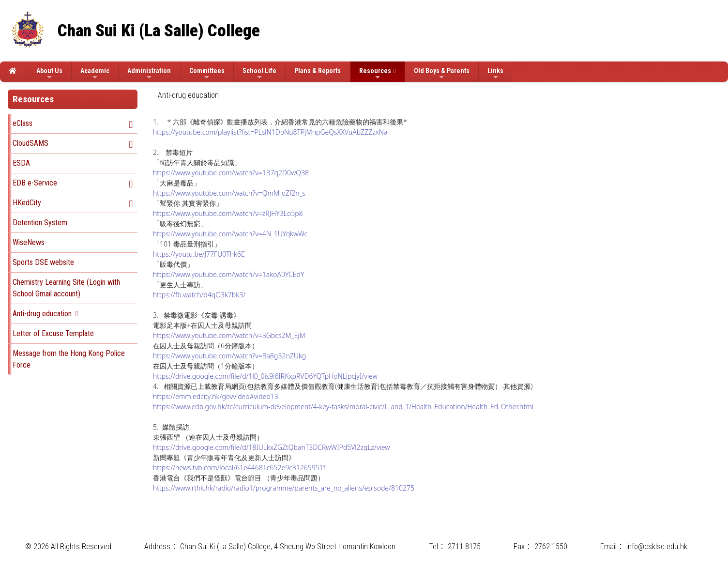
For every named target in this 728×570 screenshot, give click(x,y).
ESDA (21, 163)
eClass (23, 123)
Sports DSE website (43, 262)
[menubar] (193, 95)
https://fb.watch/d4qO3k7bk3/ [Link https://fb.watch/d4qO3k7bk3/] (199, 295)
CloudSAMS (30, 143)
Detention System (40, 223)
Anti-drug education (42, 314)
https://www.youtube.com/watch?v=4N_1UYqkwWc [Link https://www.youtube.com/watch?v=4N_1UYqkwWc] (230, 234)
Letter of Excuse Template (53, 333)
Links (495, 74)
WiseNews (29, 242)
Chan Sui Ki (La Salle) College (159, 31)
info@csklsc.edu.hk (657, 547)
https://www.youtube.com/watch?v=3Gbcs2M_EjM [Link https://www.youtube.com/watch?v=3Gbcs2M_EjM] (229, 335)
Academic (95, 74)
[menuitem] (188, 95)
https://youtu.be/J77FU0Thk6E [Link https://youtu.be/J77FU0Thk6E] (199, 254)
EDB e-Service (35, 183)
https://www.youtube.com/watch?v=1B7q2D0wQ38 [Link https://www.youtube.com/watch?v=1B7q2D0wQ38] (231, 173)
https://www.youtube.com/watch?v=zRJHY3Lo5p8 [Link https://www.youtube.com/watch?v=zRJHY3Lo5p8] (228, 213)
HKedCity (27, 203)
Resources (375, 74)
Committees (207, 74)
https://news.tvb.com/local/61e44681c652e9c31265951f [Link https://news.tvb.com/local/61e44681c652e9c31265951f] (239, 468)
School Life (259, 74)
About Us (49, 74)
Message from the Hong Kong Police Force (69, 359)
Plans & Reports (318, 71)
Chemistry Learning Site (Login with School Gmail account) (66, 288)
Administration (149, 74)
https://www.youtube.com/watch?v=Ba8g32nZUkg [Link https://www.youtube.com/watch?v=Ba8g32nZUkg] (229, 356)
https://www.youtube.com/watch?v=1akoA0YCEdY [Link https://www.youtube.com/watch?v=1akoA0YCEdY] (228, 274)
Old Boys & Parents (442, 74)
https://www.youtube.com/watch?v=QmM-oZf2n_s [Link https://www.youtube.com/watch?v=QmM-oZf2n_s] (229, 193)
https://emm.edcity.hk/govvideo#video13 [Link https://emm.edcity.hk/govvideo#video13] (216, 396)
